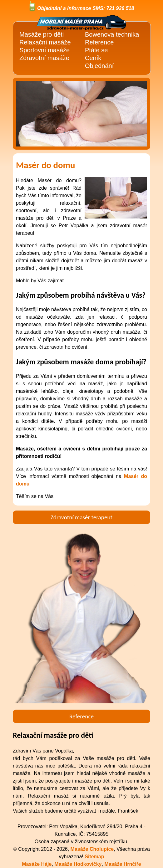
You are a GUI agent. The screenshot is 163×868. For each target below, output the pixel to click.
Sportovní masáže (44, 50)
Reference (99, 42)
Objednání (99, 66)
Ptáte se (96, 50)
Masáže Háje (37, 864)
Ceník (93, 58)
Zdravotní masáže (44, 58)
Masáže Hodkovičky (78, 864)
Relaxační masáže (45, 42)
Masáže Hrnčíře (123, 864)
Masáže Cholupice (92, 849)
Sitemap (94, 857)
